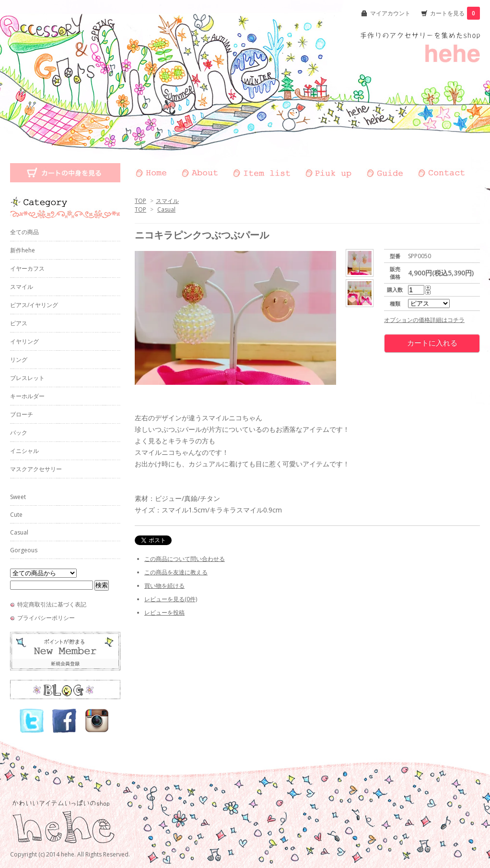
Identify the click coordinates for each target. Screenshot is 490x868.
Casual (166, 209)
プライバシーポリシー (46, 618)
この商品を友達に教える (176, 572)
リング (19, 360)
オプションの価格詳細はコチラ (424, 320)
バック (19, 433)
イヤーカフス (27, 268)
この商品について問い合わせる (185, 559)
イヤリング (24, 341)
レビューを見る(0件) (171, 599)
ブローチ (22, 414)
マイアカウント (390, 13)
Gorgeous (24, 550)
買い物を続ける (164, 586)
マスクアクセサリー (36, 469)
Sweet (18, 497)
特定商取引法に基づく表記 (52, 604)
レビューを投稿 (164, 612)
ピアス (19, 323)
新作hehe (23, 250)
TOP (140, 201)
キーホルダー (27, 396)
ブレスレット (27, 378)
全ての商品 (24, 232)
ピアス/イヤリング (34, 305)
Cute (16, 515)
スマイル (167, 201)
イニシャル (24, 451)
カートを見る (455, 13)
